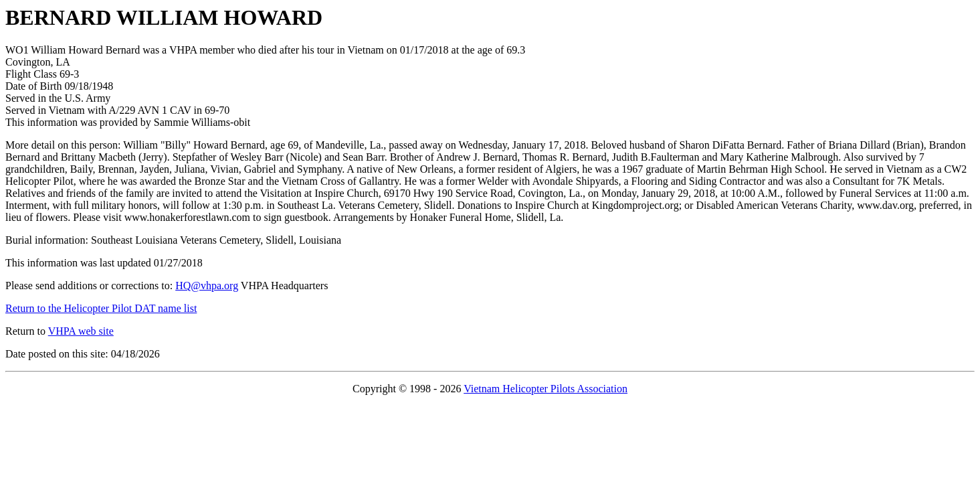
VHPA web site (81, 331)
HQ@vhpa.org (207, 286)
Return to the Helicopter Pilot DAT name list (101, 308)
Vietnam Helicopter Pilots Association (546, 389)
